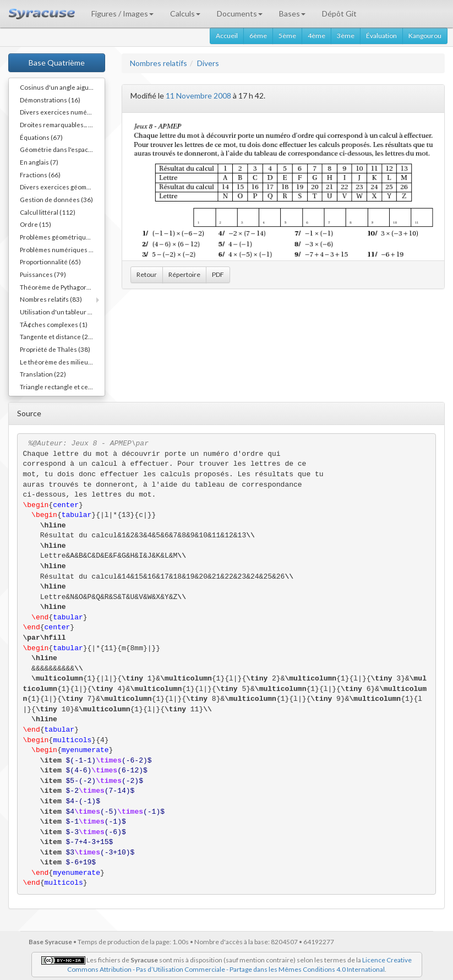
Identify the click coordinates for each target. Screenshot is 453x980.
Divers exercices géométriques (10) (62, 187)
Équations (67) (41, 137)
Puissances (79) (43, 274)
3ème (346, 36)
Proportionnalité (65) (50, 262)
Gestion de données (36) (56, 199)
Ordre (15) (36, 224)
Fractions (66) (40, 175)
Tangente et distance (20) (57, 336)
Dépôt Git (339, 13)
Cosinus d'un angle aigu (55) (61, 87)
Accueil (227, 36)
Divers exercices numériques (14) (62, 112)
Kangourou (425, 36)
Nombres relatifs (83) (51, 299)
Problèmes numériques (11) (60, 249)
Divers (208, 63)
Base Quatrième (57, 62)
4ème (316, 36)
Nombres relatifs (159, 63)
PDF (218, 274)
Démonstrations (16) (50, 100)
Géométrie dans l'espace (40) (62, 149)
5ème (287, 36)
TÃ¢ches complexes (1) (54, 324)
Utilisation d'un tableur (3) (58, 312)
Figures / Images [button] (122, 13)
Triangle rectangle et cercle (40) (62, 386)
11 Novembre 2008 (198, 96)
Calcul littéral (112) (48, 212)
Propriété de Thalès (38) (55, 349)
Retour (147, 274)
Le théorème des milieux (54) (62, 362)
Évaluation (381, 36)
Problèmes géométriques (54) (62, 237)
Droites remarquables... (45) (60, 124)
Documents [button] (240, 13)
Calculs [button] (185, 13)
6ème (258, 36)
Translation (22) (43, 374)
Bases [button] (292, 13)
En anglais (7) (39, 162)
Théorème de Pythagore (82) (62, 287)
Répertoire (184, 274)
